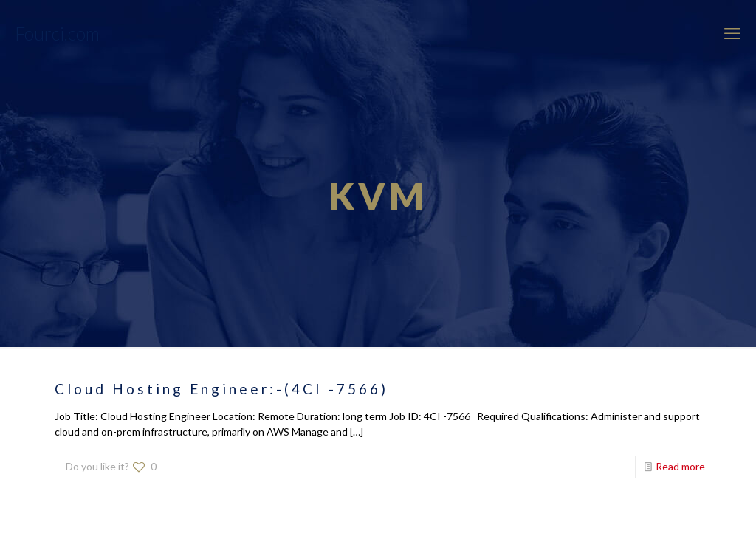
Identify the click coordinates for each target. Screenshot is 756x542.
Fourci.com (57, 33)
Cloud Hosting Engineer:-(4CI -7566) (221, 389)
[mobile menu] (732, 33)
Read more (680, 466)
